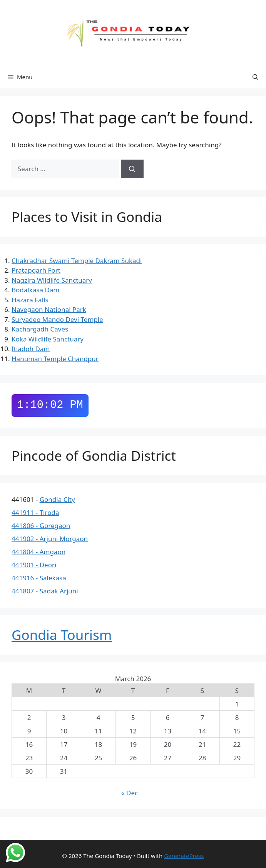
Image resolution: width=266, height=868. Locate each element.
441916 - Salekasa (39, 578)
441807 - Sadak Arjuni (45, 591)
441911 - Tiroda (35, 512)
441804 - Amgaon (38, 552)
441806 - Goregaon (41, 526)
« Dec (130, 793)
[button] (255, 77)
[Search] (132, 169)
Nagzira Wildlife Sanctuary (52, 280)
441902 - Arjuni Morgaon (50, 539)
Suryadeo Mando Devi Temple (57, 319)
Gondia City (57, 499)
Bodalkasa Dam (35, 290)
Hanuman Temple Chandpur (55, 359)
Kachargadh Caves (40, 329)
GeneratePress (184, 856)
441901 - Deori (34, 565)
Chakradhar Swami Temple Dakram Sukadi (77, 261)
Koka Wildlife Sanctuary (48, 339)
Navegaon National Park (49, 309)
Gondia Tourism (62, 635)
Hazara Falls (30, 300)
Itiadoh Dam (31, 349)
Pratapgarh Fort (36, 270)
